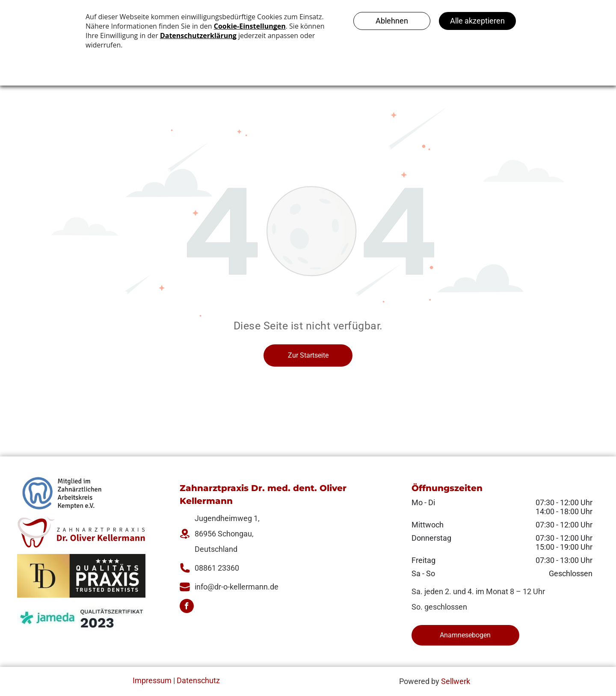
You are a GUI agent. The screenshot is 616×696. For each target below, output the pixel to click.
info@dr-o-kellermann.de (237, 587)
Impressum (152, 680)
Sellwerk (456, 681)
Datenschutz (198, 680)
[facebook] (187, 607)
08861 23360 (217, 568)
